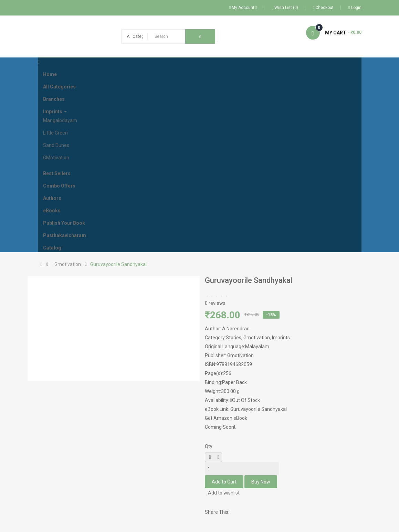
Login (355, 8)
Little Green (55, 133)
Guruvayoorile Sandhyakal (118, 264)
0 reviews (215, 303)
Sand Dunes (56, 145)
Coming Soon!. (220, 427)
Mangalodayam (60, 120)
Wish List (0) (285, 8)
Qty (209, 446)
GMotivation (56, 158)
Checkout (323, 8)
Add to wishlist (223, 493)
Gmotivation (68, 264)
